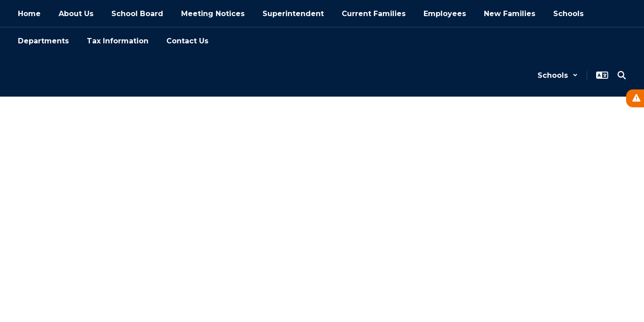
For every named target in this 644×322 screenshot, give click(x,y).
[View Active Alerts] (635, 98)
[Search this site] (622, 75)
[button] (558, 75)
